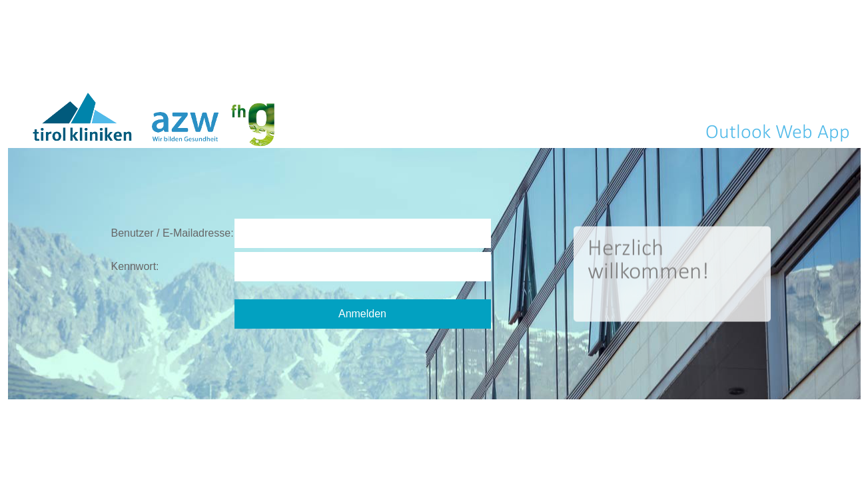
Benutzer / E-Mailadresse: (173, 233)
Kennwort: (135, 266)
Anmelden (362, 314)
